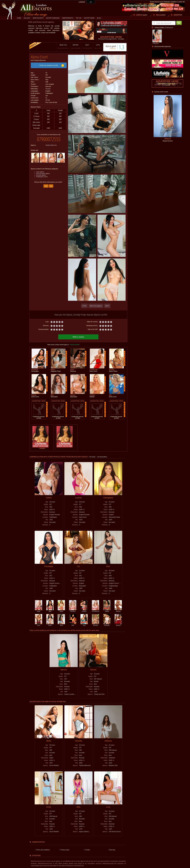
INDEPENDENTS (68, 18)
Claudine (73, 610)
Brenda (95, 624)
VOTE (94, 46)
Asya (39, 610)
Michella (107, 624)
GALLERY (27, 18)
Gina (61, 624)
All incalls (93, 456)
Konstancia (95, 610)
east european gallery (43, 171)
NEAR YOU (59, 46)
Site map (112, 849)
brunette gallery (41, 173)
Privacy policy (65, 849)
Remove (156, 43)
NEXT (83, 46)
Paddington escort (42, 175)
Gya (84, 624)
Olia (73, 624)
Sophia (84, 610)
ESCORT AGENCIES (53, 18)
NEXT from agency (96, 306)
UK (91, 2)
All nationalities (102, 456)
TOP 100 (78, 18)
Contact (88, 849)
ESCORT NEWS (89, 18)
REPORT (72, 46)
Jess (39, 624)
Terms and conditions (43, 849)
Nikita (61, 610)
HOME (19, 18)
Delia (50, 624)
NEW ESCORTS (38, 18)
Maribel (118, 610)
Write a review (78, 336)
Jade (50, 610)
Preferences (169, 27)
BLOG (99, 18)
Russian (48, 88)
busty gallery (40, 170)
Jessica (118, 624)
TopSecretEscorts (51, 143)
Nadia (107, 610)
